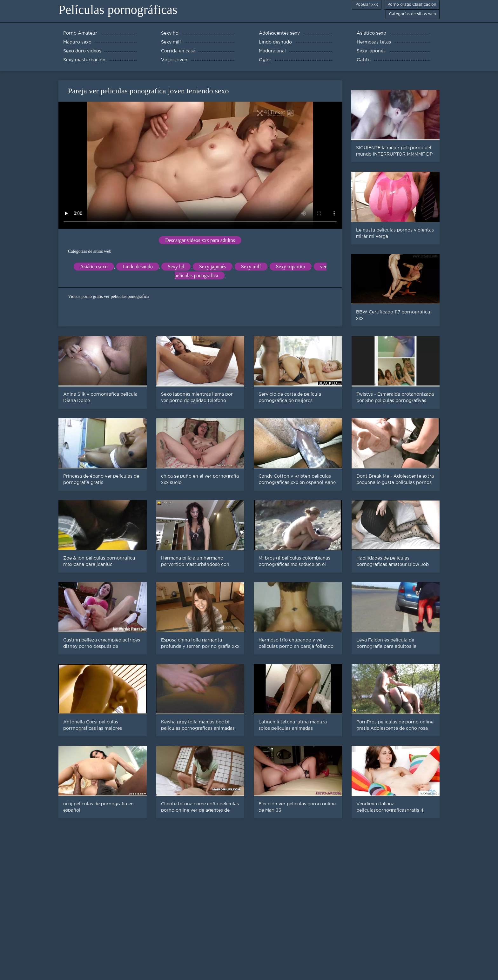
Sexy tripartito (291, 267)
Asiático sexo (94, 267)
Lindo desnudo (138, 267)
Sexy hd (176, 267)
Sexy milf (251, 267)
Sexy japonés (213, 267)
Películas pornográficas (118, 10)
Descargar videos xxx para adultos (200, 240)
